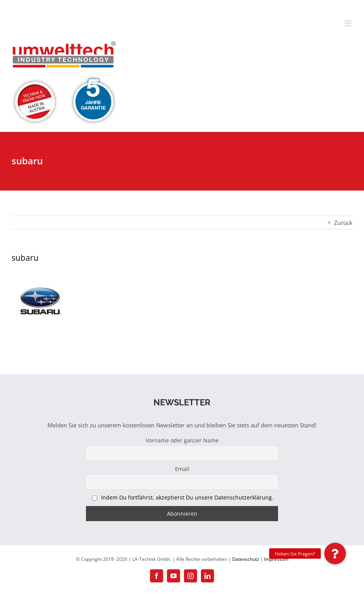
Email (182, 469)
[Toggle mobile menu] (348, 23)
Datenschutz (246, 559)
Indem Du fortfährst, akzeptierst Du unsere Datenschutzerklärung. (187, 497)
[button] (335, 553)
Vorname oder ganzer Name (182, 440)
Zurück (343, 223)
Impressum (276, 559)
